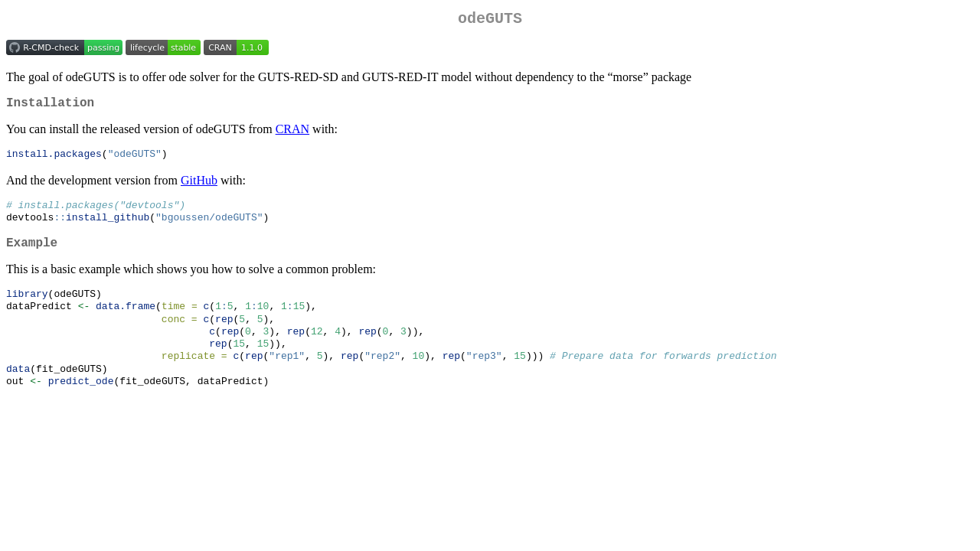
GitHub (199, 187)
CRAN (292, 135)
